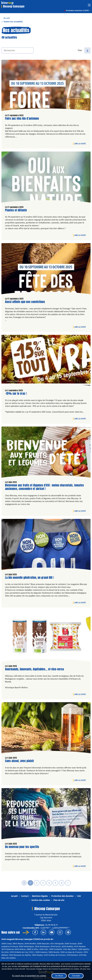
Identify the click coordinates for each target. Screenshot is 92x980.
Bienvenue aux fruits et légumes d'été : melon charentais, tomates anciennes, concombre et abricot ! (44, 487)
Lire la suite (81, 144)
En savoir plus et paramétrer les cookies (29, 976)
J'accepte (76, 976)
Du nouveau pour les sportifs (22, 847)
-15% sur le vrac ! (16, 394)
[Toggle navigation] (89, 6)
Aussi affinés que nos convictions (25, 302)
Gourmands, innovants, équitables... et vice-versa (34, 669)
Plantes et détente (16, 210)
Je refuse (59, 976)
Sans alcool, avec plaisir (20, 761)
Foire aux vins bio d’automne (22, 119)
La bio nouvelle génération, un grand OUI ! (29, 578)
